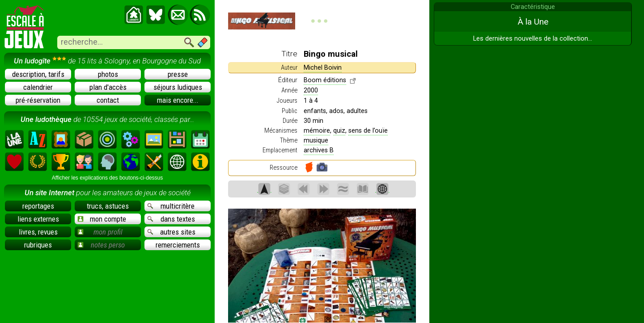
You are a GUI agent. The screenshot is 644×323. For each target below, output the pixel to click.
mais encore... (178, 100)
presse (178, 74)
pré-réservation (38, 100)
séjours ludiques (178, 87)
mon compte (102, 219)
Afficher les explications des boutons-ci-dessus (108, 178)
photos (108, 74)
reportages (38, 206)
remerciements (178, 245)
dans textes (171, 219)
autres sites (171, 232)
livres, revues (38, 232)
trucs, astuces (108, 206)
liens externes (38, 219)
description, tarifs (38, 74)
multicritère (171, 206)
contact (108, 100)
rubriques (38, 245)
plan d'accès (108, 87)
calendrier (38, 87)
